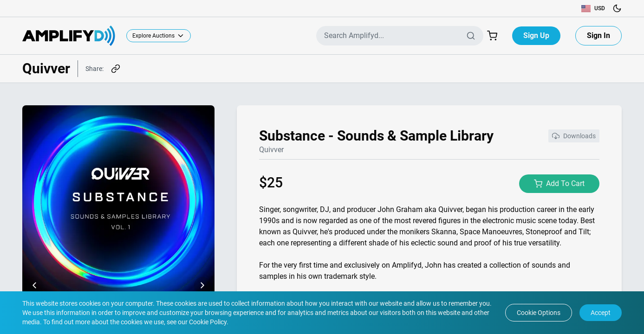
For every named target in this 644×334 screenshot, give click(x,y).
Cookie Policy (207, 322)
